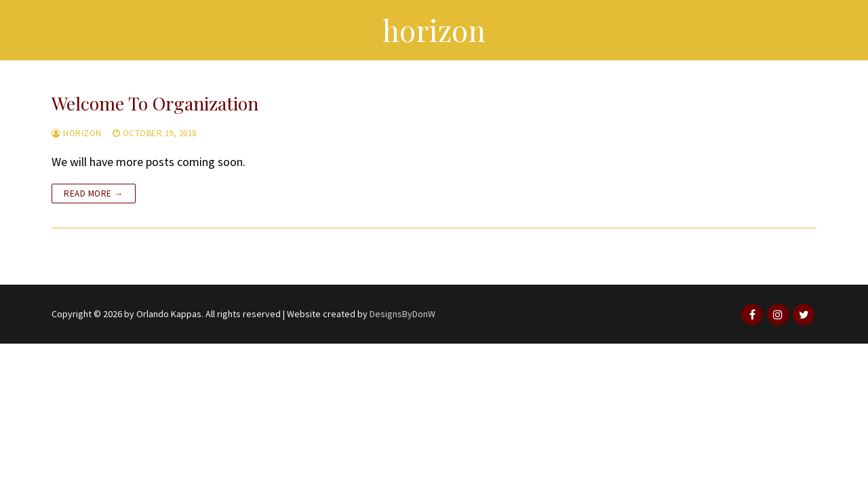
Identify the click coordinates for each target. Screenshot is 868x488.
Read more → (94, 194)
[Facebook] (752, 314)
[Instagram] (778, 314)
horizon (77, 133)
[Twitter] (804, 314)
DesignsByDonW (402, 314)
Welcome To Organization (155, 103)
